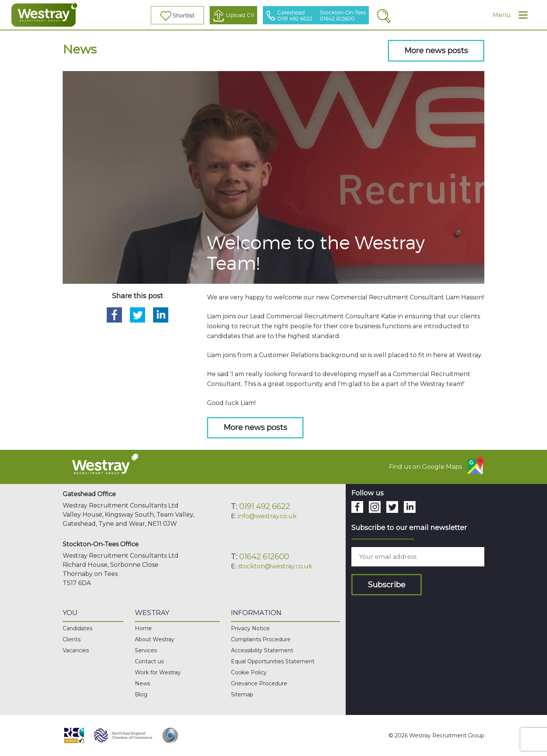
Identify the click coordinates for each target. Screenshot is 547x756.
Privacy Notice (250, 628)
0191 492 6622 (265, 506)
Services (146, 650)
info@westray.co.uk (267, 516)
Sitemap (242, 694)
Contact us (149, 661)
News (142, 683)
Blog (141, 694)
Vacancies (76, 650)
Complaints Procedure (261, 639)
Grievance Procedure (259, 683)
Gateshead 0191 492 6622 (295, 16)
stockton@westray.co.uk (275, 566)
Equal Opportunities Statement (273, 661)
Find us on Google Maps (437, 465)
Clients (72, 639)
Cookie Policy (249, 672)
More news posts (436, 51)
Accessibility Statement (262, 650)
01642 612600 (264, 557)
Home (143, 628)
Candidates (77, 628)
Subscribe (387, 585)
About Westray (155, 639)
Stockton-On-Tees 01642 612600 (343, 16)
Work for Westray (158, 672)
